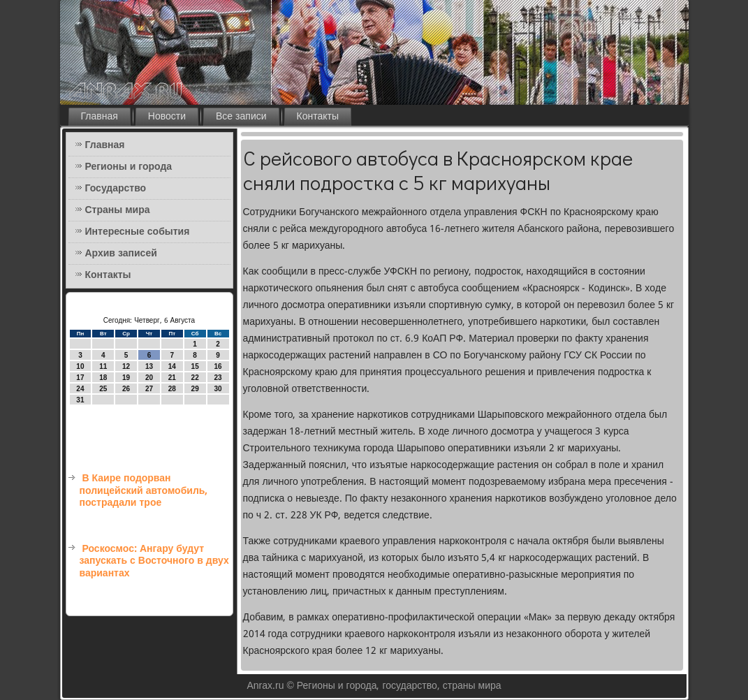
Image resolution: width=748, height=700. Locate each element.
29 (195, 389)
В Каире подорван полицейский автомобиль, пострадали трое (144, 491)
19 (126, 378)
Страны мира (118, 210)
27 (149, 389)
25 (103, 389)
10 (80, 366)
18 (103, 378)
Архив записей (121, 254)
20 (149, 378)
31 (80, 400)
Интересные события (138, 232)
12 (126, 366)
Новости (167, 117)
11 (103, 366)
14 (172, 366)
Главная (100, 117)
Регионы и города (129, 167)
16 (218, 366)
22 (195, 378)
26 (126, 389)
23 (218, 378)
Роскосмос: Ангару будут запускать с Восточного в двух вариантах (154, 561)
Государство (116, 189)
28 (172, 389)
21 (172, 378)
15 (195, 366)
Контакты (318, 117)
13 (149, 366)
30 (218, 389)
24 (80, 389)
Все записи (241, 117)
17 (80, 378)
